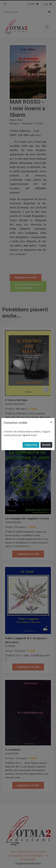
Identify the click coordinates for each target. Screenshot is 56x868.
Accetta (46, 445)
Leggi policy (31, 445)
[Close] (51, 422)
